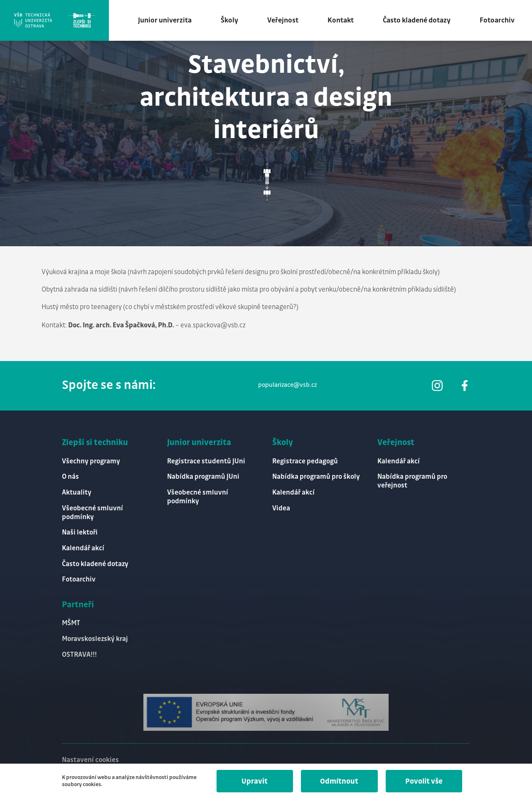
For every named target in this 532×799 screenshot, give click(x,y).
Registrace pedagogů (305, 459)
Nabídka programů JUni (203, 475)
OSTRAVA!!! (79, 654)
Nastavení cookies (90, 760)
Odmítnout (338, 781)
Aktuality (77, 491)
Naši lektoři (80, 532)
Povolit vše (423, 781)
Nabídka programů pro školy (316, 475)
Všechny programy (91, 459)
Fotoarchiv (500, 21)
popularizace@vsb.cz (287, 383)
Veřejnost (285, 21)
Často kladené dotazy (419, 21)
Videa (281, 507)
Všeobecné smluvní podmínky (92, 512)
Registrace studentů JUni (206, 459)
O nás (70, 475)
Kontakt (343, 21)
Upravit (252, 781)
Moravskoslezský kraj (95, 639)
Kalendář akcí (83, 548)
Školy (232, 21)
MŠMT (71, 623)
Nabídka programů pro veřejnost (412, 480)
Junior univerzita (167, 21)
